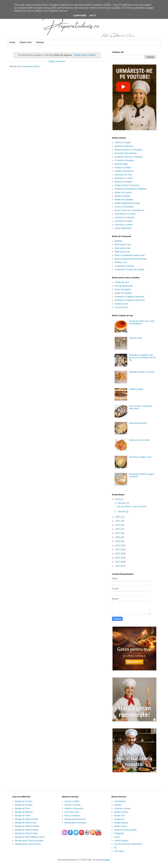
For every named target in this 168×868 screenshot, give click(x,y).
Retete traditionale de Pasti (127, 203)
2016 (118, 554)
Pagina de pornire (57, 61)
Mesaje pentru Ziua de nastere (29, 841)
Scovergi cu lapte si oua (140, 457)
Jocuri (117, 837)
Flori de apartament (124, 286)
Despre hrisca (121, 826)
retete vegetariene (123, 228)
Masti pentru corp (123, 245)
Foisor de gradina (123, 289)
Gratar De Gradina (123, 293)
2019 (118, 541)
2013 (118, 566)
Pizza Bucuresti (72, 812)
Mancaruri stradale (123, 182)
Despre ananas (121, 823)
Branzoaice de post (138, 423)
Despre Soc (120, 816)
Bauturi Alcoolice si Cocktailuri (129, 150)
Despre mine (26, 42)
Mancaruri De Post (123, 175)
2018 (118, 545)
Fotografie (119, 833)
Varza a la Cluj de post (139, 440)
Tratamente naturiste (124, 266)
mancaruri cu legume (124, 217)
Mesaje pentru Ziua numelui (28, 844)
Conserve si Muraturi (124, 160)
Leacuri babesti (121, 841)
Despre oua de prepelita (125, 830)
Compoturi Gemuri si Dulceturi (129, 157)
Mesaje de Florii (22, 809)
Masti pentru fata (122, 248)
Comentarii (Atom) (31, 66)
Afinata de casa (122, 282)
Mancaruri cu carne (124, 178)
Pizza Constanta (72, 816)
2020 (118, 537)
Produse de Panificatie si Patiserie (131, 189)
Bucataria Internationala (126, 153)
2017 (118, 550)
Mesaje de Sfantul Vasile (26, 833)
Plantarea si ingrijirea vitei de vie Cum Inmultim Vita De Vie (142, 358)
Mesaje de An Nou (23, 801)
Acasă (12, 42)
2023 (118, 525)
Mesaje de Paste (23, 816)
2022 (118, 529)
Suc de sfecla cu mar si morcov (132, 506)
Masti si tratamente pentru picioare (131, 259)
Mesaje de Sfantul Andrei (27, 819)
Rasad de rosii (121, 304)
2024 (118, 521)
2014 (118, 562)
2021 (118, 533)
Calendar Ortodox (122, 809)
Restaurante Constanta (75, 823)
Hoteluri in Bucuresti (74, 809)
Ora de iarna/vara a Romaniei (128, 844)
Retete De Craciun (123, 193)
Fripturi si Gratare (123, 168)
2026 (118, 499)
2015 (118, 558)
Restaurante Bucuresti (75, 819)
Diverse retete (121, 164)
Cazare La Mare (72, 801)
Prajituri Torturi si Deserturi (127, 185)
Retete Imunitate (122, 196)
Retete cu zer (121, 262)
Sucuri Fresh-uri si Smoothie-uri (129, 210)
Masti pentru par (122, 252)
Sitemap (40, 42)
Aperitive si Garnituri (124, 146)
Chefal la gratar (136, 389)
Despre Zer (119, 819)
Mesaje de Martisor (24, 812)
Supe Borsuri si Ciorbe (125, 214)
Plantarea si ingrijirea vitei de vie (130, 300)
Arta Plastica (120, 801)
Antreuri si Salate (123, 143)
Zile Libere (119, 851)
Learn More (80, 16)
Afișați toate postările (85, 55)
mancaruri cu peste (124, 225)
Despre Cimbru (121, 812)
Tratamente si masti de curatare (129, 270)
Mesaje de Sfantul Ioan (26, 823)
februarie (122, 503)
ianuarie (122, 512)
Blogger (106, 860)
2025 (118, 517)
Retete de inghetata (124, 200)
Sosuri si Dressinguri (124, 207)
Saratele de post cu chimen (142, 372)
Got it (93, 16)
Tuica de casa (121, 307)
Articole (118, 805)
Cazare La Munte (73, 805)
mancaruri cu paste (124, 221)
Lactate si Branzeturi (124, 171)
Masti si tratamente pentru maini (130, 255)
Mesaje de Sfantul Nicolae (27, 826)
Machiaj (118, 241)
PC (116, 848)
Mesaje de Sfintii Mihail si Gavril (30, 837)
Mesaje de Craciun (24, 805)
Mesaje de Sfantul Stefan (27, 830)
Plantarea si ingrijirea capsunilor (129, 297)
